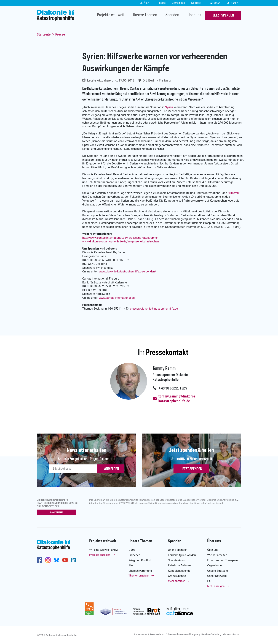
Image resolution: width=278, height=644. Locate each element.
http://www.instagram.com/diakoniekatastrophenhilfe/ (48, 560)
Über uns (194, 15)
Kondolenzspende (179, 571)
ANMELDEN (112, 469)
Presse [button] (162, 3)
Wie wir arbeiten (217, 555)
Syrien (169, 107)
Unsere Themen (145, 15)
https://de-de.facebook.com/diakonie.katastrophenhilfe (39, 560)
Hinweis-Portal (231, 635)
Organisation (215, 566)
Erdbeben (134, 555)
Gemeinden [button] (178, 3)
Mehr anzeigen (177, 581)
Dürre (132, 550)
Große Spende (177, 576)
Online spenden (178, 550)
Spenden (172, 15)
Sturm (132, 566)
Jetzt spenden (191, 469)
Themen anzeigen (139, 576)
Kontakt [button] (196, 3)
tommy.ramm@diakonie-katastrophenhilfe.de (177, 399)
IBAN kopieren (57, 513)
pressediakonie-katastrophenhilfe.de (154, 309)
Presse (60, 34)
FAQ (210, 581)
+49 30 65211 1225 (173, 388)
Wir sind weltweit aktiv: (104, 550)
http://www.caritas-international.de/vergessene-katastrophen (120, 238)
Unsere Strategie (217, 571)
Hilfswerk (234, 193)
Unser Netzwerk (217, 576)
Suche (232, 3)
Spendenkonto (177, 560)
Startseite (44, 34)
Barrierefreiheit (210, 635)
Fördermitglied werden (182, 555)
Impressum (140, 635)
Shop (215, 3)
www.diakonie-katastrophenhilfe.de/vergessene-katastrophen (121, 241)
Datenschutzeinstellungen (183, 635)
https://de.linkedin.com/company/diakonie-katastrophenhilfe (74, 560)
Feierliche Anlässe (179, 566)
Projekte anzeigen (100, 555)
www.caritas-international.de (117, 298)
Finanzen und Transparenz (224, 560)
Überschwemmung (140, 571)
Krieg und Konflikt (140, 560)
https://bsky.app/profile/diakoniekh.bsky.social (57, 560)
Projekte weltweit (111, 15)
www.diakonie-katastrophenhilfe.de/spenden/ (127, 271)
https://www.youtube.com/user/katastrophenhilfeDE (65, 560)
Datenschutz (157, 635)
